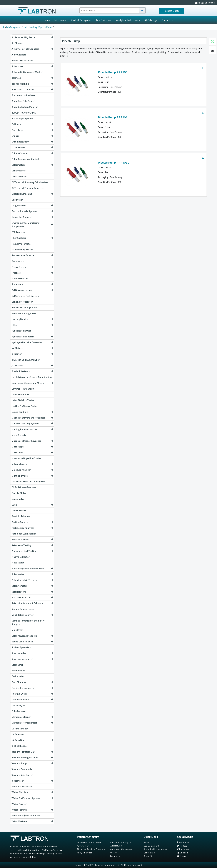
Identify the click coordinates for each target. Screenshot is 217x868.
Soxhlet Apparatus (21, 647)
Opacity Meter (19, 493)
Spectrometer (32, 653)
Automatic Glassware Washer (27, 72)
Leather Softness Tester (24, 406)
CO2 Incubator (32, 147)
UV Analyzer (18, 734)
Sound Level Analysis (32, 642)
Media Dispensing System (32, 423)
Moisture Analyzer (32, 470)
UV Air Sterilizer (20, 729)
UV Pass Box (32, 740)
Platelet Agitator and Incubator (32, 568)
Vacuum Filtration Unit (32, 752)
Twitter (182, 846)
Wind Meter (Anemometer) (26, 815)
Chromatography (32, 142)
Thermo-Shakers (32, 699)
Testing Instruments (32, 688)
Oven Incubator (19, 510)
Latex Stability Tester (23, 400)
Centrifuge (32, 130)
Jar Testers (32, 365)
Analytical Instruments (128, 20)
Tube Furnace (18, 711)
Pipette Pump (45, 27)
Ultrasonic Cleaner (32, 717)
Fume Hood (32, 284)
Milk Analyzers (32, 464)
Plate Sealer (18, 563)
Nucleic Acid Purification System (28, 481)
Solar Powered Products (32, 636)
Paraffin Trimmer (21, 516)
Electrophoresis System (32, 211)
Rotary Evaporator (32, 597)
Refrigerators (32, 592)
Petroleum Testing (32, 545)
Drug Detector (32, 205)
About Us (148, 856)
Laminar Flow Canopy (23, 389)
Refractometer (32, 586)
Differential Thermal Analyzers (28, 188)
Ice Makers (32, 348)
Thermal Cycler (32, 694)
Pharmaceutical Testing (32, 551)
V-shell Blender (19, 746)
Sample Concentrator (23, 609)
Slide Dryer (17, 630)
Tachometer (18, 676)
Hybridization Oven (22, 331)
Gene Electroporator (22, 302)
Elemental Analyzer (32, 217)
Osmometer (18, 499)
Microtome (32, 452)
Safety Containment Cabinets (32, 603)
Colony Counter (32, 153)
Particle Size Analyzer (32, 528)
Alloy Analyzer (19, 55)
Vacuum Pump (32, 763)
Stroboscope (18, 670)
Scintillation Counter (32, 615)
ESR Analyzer (18, 232)
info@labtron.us (205, 3)
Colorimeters (32, 165)
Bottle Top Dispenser (23, 118)
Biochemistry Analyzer (23, 95)
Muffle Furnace (32, 476)
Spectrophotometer (32, 659)
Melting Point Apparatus (32, 429)
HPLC (32, 325)
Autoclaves (32, 66)
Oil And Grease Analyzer (24, 487)
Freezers (32, 273)
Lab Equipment (104, 20)
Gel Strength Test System (25, 296)
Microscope (60, 20)
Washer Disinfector (22, 786)
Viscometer (32, 781)
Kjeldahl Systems (32, 371)
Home (47, 20)
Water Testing (32, 810)
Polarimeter (32, 574)
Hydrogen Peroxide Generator (32, 342)
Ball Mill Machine (32, 84)
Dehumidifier (18, 171)
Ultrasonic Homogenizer (32, 723)
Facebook (183, 842)
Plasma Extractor (21, 557)
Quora (182, 856)
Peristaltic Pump (32, 539)
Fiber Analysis (32, 238)
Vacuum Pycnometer (22, 769)
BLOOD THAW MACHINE (24, 113)
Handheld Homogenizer (24, 313)
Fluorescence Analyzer (32, 255)
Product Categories (81, 20)
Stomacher (17, 665)
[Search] (142, 10)
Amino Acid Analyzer (22, 60)
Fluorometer (18, 261)
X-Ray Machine (32, 821)
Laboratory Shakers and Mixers (32, 383)
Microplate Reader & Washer (32, 441)
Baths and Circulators (32, 89)
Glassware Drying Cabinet (25, 307)
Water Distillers (32, 792)
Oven (32, 505)
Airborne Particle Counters (32, 49)
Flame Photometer (21, 244)
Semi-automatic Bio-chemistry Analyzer (28, 622)
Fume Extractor (20, 278)
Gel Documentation (32, 290)
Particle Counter (32, 522)
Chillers (32, 136)
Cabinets (32, 124)
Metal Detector (19, 435)
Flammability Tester (22, 250)
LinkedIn (183, 853)
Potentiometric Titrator (32, 580)
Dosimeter (17, 200)
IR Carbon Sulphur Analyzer (26, 360)
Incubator (32, 354)
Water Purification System (32, 798)
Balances (32, 78)
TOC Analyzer (18, 705)
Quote (172, 11)
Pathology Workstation (24, 534)
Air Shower (17, 43)
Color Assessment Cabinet (25, 159)
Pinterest (183, 849)
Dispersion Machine (32, 194)
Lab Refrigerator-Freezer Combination (32, 377)
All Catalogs (151, 20)
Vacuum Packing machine (32, 757)
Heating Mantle (32, 319)
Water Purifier (19, 804)
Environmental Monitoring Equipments (32, 225)
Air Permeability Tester (32, 37)
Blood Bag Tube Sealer (23, 101)
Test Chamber (32, 682)
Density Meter (19, 176)
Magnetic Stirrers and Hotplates (32, 418)
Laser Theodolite (20, 394)
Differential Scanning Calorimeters (30, 182)
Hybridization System (32, 337)
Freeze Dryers (32, 267)
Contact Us (168, 20)
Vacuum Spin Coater (22, 775)
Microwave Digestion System (27, 458)
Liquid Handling (30, 27)
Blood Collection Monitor (25, 107)
